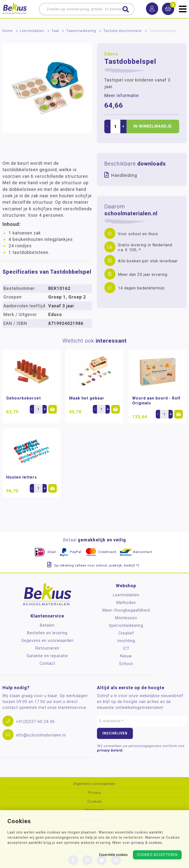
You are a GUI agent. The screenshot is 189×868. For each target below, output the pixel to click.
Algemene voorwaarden (94, 784)
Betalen (47, 625)
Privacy (94, 793)
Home (8, 31)
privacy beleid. (110, 750)
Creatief (126, 633)
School (126, 664)
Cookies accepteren (157, 855)
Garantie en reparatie (47, 656)
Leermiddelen (32, 31)
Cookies (95, 802)
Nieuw (126, 656)
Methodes (126, 603)
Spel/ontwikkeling (126, 626)
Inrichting (126, 641)
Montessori (126, 618)
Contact (47, 663)
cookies (155, 843)
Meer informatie (122, 96)
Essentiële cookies (113, 855)
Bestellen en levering (47, 633)
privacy (138, 843)
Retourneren (47, 648)
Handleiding (124, 175)
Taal (55, 31)
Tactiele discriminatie (123, 31)
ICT (126, 648)
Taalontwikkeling (81, 31)
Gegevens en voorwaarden (47, 641)
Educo (111, 54)
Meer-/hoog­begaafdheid (126, 610)
